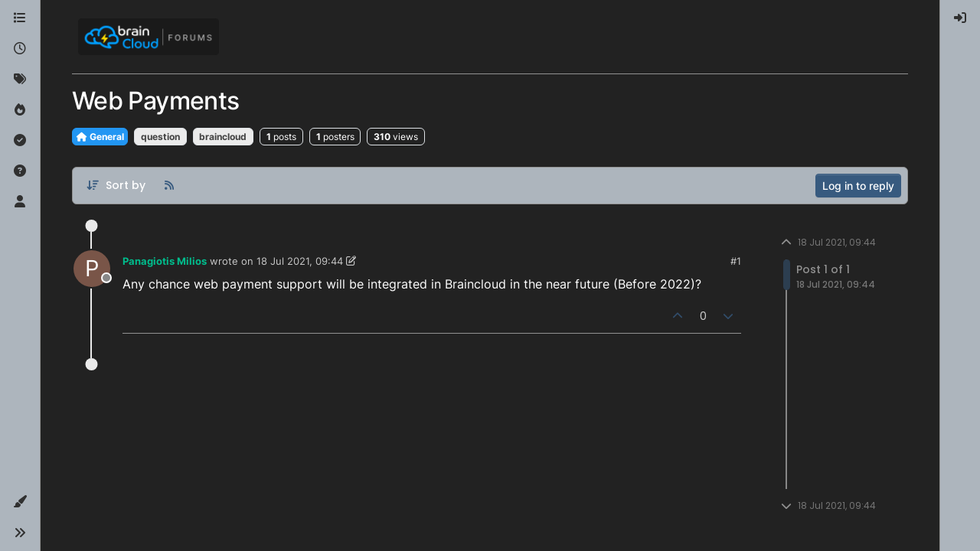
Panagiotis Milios (165, 261)
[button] (20, 502)
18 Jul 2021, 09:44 (300, 261)
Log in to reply (858, 186)
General (100, 137)
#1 (736, 261)
